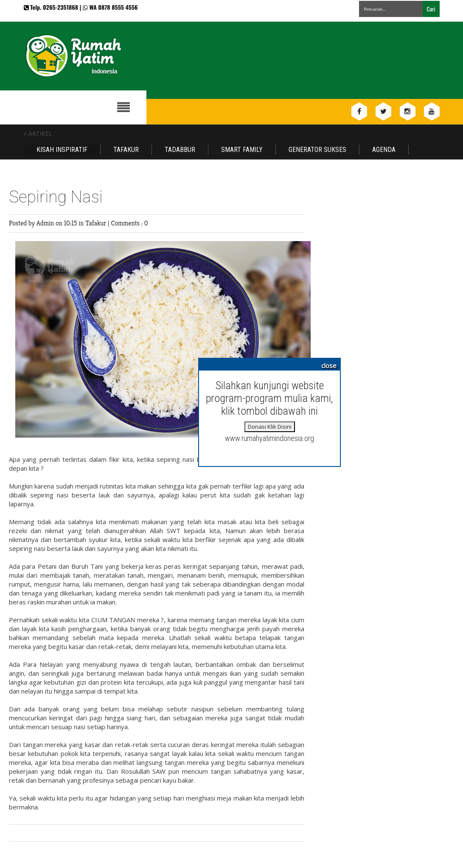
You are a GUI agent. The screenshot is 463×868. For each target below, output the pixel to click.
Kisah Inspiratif (62, 150)
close (329, 365)
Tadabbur (180, 150)
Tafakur (126, 150)
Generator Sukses (317, 150)
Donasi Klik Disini (270, 427)
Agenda (384, 150)
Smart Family (242, 150)
